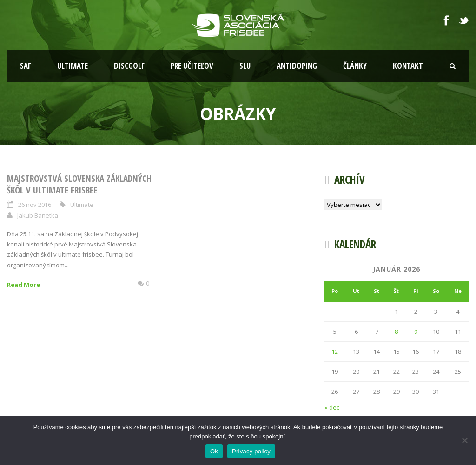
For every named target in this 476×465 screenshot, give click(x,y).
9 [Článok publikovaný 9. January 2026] (416, 332)
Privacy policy (251, 451)
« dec (332, 407)
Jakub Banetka (38, 215)
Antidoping (297, 66)
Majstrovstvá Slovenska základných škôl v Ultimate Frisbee (79, 184)
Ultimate (73, 66)
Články (355, 66)
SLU (245, 66)
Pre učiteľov (192, 66)
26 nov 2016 (35, 205)
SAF (26, 66)
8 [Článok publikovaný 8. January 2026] (396, 332)
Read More (23, 285)
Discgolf (129, 66)
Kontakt (408, 66)
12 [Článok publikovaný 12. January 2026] (335, 352)
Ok (214, 451)
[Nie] (464, 440)
